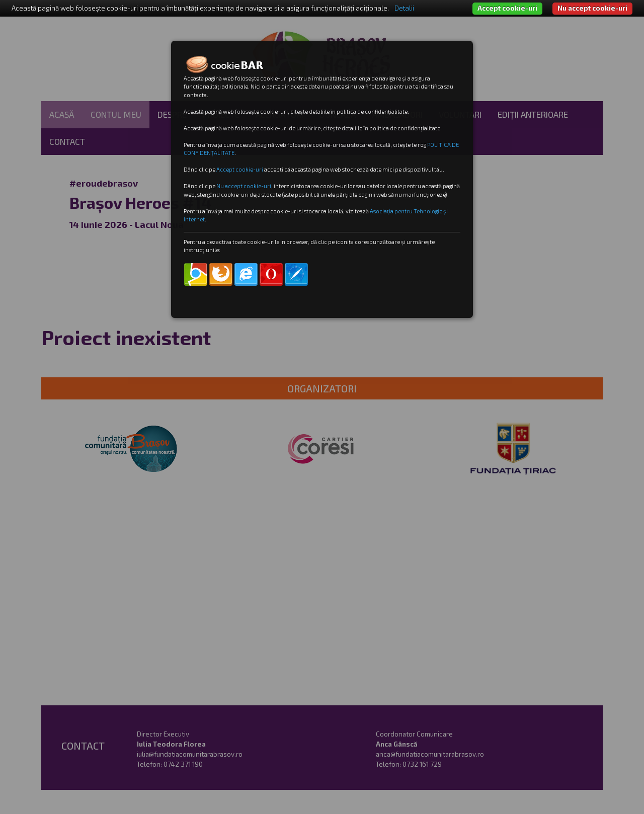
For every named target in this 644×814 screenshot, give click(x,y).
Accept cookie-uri (507, 8)
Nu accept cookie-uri (592, 8)
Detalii (404, 8)
